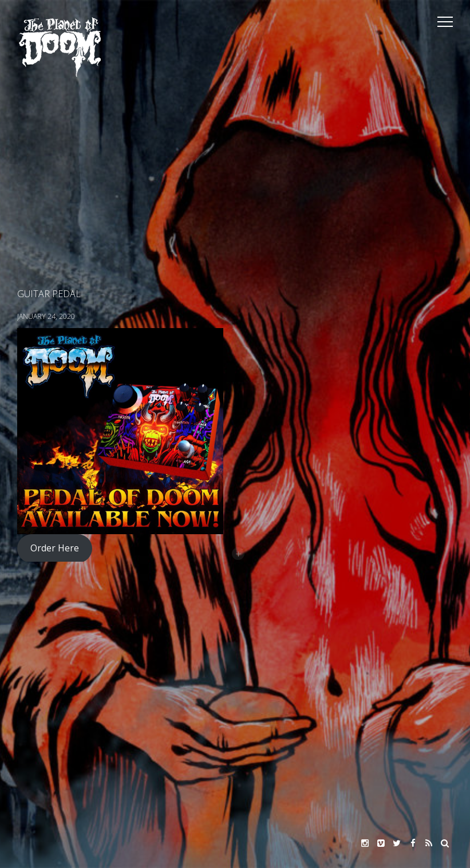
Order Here (55, 548)
